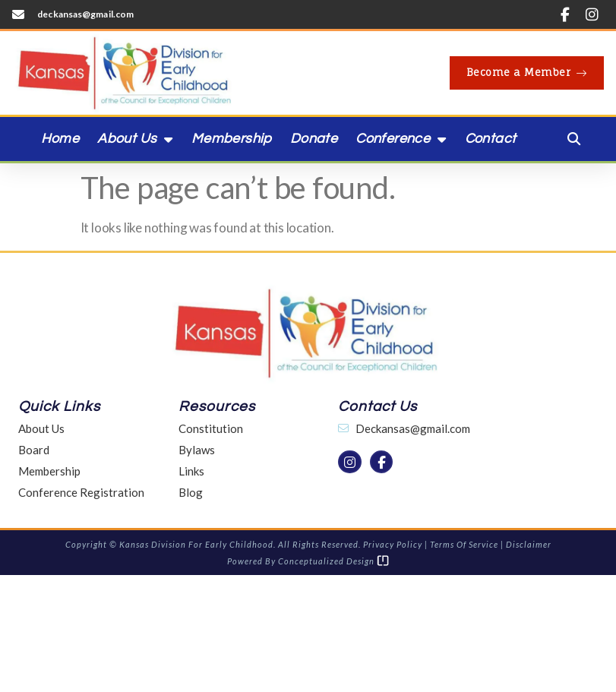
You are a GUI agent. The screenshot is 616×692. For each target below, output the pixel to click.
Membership (232, 139)
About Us (135, 139)
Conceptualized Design (333, 561)
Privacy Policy (393, 544)
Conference (401, 139)
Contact (491, 139)
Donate (314, 139)
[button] (574, 139)
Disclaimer (529, 544)
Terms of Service (464, 544)
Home (60, 139)
